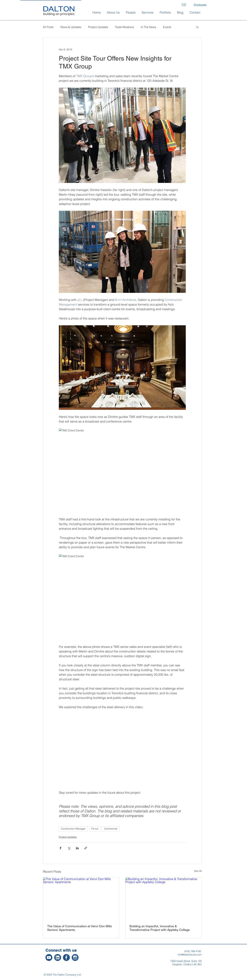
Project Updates (98, 27)
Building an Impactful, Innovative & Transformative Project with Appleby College (160, 928)
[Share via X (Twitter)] (69, 848)
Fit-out (95, 829)
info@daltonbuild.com (190, 954)
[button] (113, 13)
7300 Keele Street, (181, 961)
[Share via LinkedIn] (77, 848)
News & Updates (71, 27)
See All (198, 871)
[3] (58, 958)
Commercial (111, 829)
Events (167, 27)
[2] (66, 958)
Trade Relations (124, 27)
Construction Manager (73, 829)
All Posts (48, 27)
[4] (49, 958)
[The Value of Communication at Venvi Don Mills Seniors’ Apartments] (81, 899)
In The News (148, 27)
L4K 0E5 (197, 964)
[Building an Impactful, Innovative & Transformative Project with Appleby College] (163, 899)
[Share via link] (86, 848)
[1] (75, 958)
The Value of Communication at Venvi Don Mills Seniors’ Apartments (80, 928)
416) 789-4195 (193, 951)
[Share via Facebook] (60, 848)
